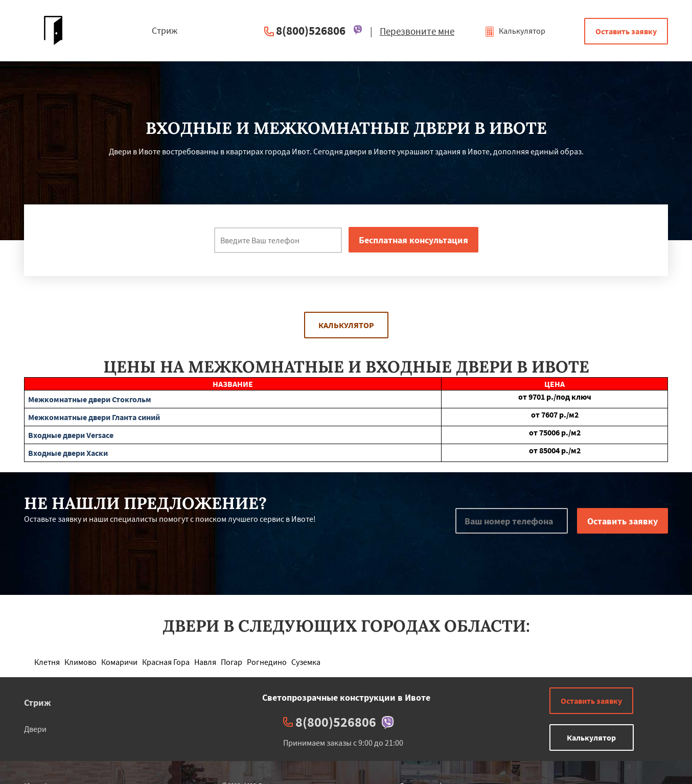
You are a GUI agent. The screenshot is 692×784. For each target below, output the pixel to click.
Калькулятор (515, 31)
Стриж (38, 702)
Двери (35, 729)
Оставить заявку (626, 31)
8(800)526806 (311, 30)
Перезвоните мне (417, 31)
